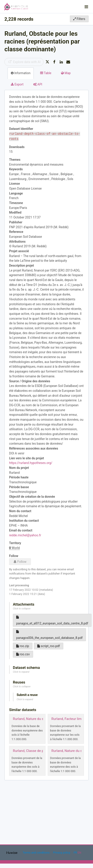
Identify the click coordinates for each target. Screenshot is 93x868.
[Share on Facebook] (54, 62)
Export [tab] (17, 84)
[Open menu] (86, 7)
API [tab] (38, 84)
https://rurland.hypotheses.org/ (31, 463)
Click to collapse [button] (22, 609)
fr (75, 853)
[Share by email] (68, 62)
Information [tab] (21, 73)
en (79, 853)
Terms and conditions (36, 853)
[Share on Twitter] (47, 62)
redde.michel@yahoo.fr (25, 535)
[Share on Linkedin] (61, 62)
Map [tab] (66, 73)
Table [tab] (46, 73)
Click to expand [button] (21, 672)
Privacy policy (62, 853)
